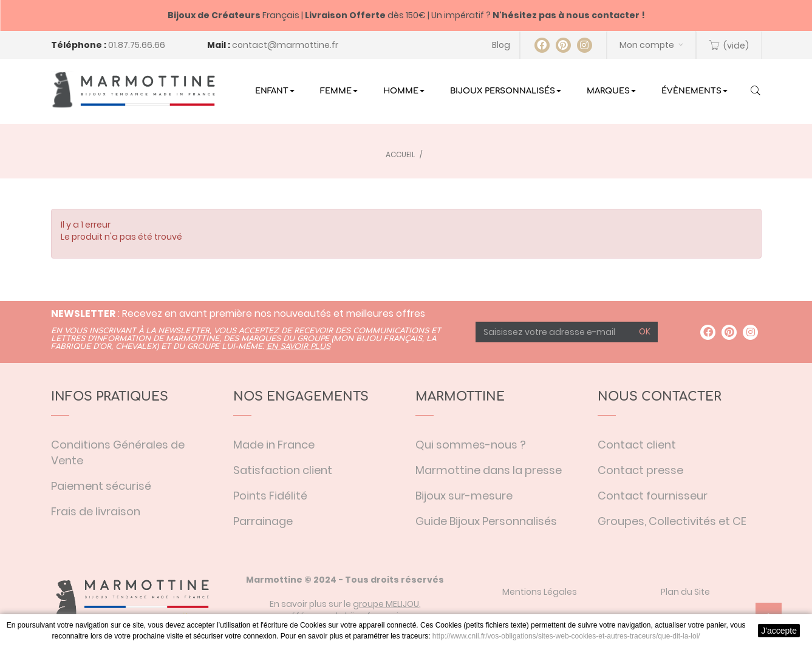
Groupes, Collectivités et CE (672, 521)
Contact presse (640, 470)
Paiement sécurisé (101, 486)
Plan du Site (685, 592)
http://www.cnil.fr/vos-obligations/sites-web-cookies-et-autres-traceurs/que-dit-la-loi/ (566, 636)
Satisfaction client (283, 470)
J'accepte (779, 631)
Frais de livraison (96, 511)
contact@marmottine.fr (285, 45)
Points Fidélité (270, 496)
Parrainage (263, 521)
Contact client (637, 445)
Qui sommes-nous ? (471, 445)
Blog (501, 45)
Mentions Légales (540, 592)
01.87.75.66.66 (137, 45)
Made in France (274, 445)
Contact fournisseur (653, 496)
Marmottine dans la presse (489, 470)
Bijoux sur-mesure (464, 496)
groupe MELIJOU (386, 604)
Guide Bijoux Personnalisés (486, 521)
